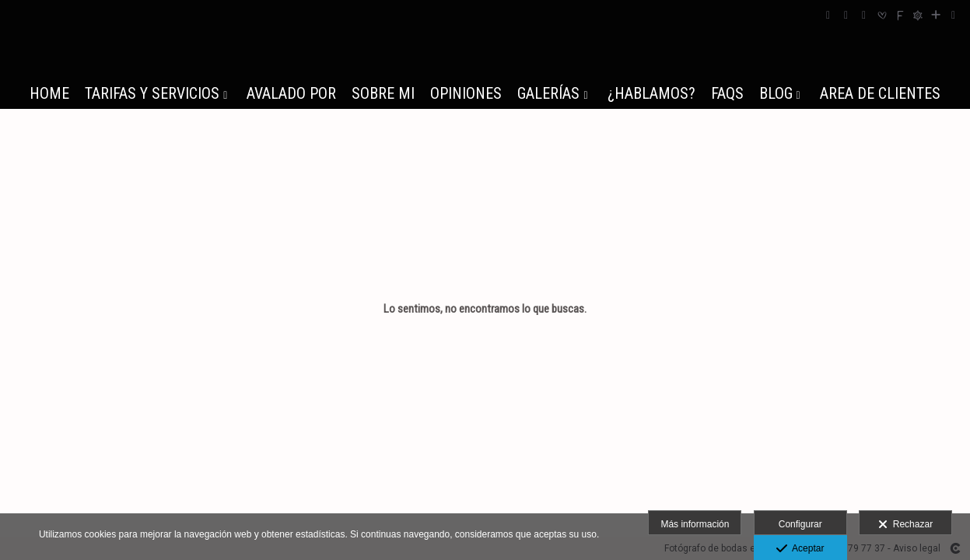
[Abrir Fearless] (900, 16)
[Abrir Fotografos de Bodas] (918, 16)
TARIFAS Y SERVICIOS (152, 93)
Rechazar (905, 525)
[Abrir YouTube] (864, 16)
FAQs (727, 93)
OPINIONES (466, 93)
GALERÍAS (548, 93)
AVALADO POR (291, 93)
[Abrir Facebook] (828, 16)
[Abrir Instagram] (846, 16)
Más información (695, 524)
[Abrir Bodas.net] (882, 16)
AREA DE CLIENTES (880, 93)
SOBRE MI (383, 93)
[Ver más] (936, 16)
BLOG (776, 93)
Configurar (800, 524)
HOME (49, 93)
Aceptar (800, 549)
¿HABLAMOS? (651, 93)
